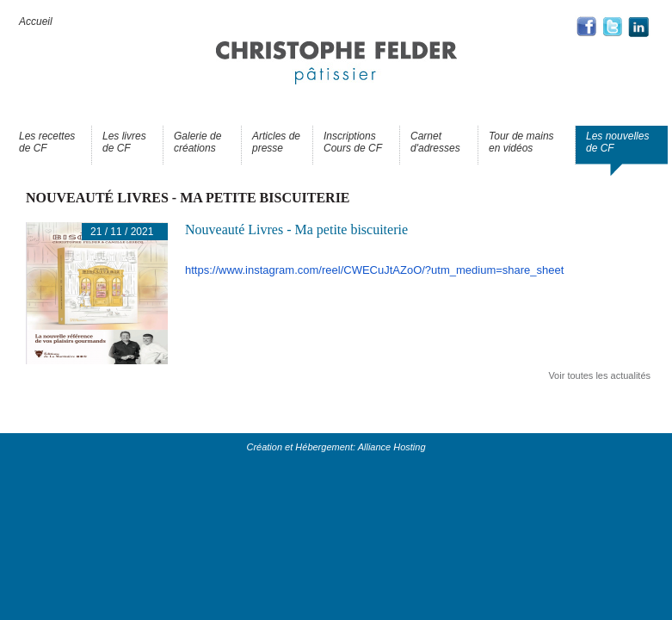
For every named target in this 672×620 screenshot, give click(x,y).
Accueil (36, 22)
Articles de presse (276, 142)
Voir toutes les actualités (599, 375)
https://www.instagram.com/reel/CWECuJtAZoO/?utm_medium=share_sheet (374, 270)
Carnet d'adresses (435, 142)
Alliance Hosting (392, 447)
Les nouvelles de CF (617, 142)
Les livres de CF (124, 142)
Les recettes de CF (47, 142)
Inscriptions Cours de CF (353, 142)
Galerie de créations (197, 142)
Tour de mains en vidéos (521, 142)
